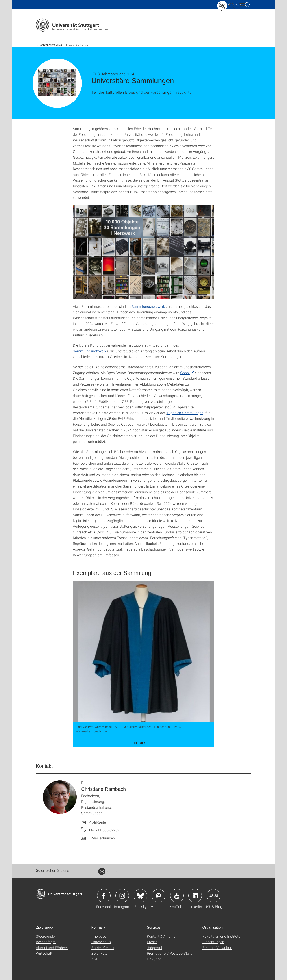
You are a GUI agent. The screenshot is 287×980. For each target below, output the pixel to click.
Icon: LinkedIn (195, 896)
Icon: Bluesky (140, 896)
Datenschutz (101, 942)
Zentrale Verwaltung (218, 948)
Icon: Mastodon (159, 896)
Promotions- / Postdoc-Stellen (171, 953)
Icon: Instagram (122, 896)
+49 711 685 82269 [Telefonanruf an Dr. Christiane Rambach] (104, 830)
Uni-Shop (154, 959)
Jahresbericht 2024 (50, 45)
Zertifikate (99, 953)
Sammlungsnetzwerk (148, 306)
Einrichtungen (213, 942)
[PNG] (143, 252)
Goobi (185, 373)
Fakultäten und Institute (221, 936)
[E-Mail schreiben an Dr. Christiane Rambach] (98, 838)
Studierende (45, 936)
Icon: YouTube (177, 896)
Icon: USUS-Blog (213, 896)
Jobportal (154, 948)
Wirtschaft (44, 953)
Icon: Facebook (104, 896)
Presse (152, 942)
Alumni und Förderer (52, 948)
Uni (231, 4)
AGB (95, 959)
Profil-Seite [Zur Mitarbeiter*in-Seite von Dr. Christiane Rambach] (97, 822)
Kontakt (108, 871)
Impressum (100, 936)
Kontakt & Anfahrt (161, 936)
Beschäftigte (46, 942)
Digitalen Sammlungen (185, 413)
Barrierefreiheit (103, 948)
